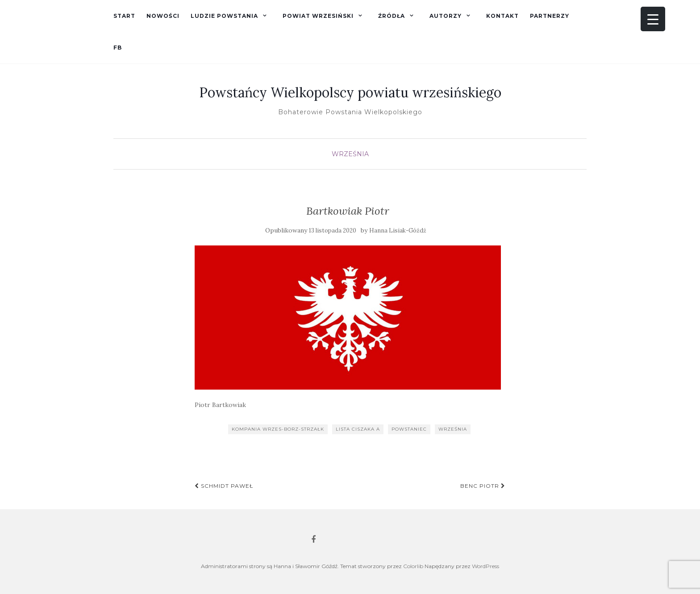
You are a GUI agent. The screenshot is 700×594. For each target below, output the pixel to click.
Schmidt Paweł (224, 486)
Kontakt (502, 16)
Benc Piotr (483, 486)
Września (350, 154)
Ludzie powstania (224, 16)
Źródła (392, 16)
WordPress (485, 566)
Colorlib (413, 566)
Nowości (163, 16)
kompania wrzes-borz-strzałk (278, 429)
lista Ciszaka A (358, 429)
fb (118, 48)
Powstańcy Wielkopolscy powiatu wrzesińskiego (350, 92)
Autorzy (446, 16)
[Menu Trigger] (653, 19)
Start (124, 16)
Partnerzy (550, 16)
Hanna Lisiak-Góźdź (398, 231)
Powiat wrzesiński (318, 16)
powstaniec (409, 429)
